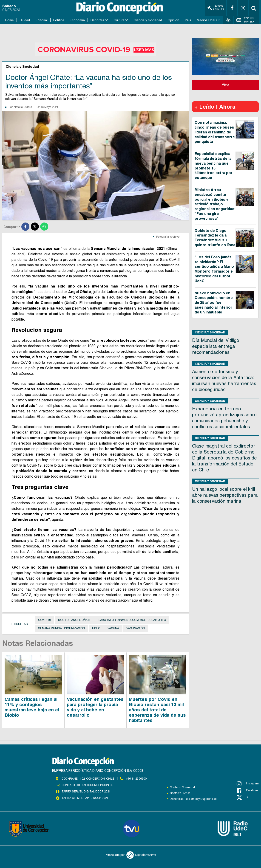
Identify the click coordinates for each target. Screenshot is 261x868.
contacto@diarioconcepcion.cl (87, 785)
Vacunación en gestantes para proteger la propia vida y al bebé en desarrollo (95, 707)
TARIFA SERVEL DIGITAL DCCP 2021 (86, 792)
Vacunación (136, 628)
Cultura (119, 20)
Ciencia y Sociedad (148, 20)
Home (9, 20)
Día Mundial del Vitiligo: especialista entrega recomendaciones (216, 346)
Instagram (248, 784)
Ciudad (25, 20)
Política (59, 20)
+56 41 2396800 (136, 779)
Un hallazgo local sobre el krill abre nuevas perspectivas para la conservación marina (225, 495)
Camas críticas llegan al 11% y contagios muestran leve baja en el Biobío (32, 707)
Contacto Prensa (180, 793)
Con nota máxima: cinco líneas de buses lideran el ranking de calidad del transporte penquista (215, 132)
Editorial (42, 20)
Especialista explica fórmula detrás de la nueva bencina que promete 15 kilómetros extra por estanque (214, 166)
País (188, 20)
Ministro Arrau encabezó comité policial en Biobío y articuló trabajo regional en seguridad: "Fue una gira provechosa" (215, 204)
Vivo (225, 85)
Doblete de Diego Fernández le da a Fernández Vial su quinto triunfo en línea (215, 238)
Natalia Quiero (23, 107)
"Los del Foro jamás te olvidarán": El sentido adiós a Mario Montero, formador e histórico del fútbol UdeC (214, 269)
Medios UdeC (207, 20)
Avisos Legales (216, 8)
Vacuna (113, 628)
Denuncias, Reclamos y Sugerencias (193, 799)
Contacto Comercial (182, 787)
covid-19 (44, 620)
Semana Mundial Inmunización (61, 628)
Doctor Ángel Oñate (75, 620)
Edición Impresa (245, 20)
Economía (77, 20)
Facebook (247, 791)
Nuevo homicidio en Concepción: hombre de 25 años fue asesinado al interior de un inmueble (214, 303)
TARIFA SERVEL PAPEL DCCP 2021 (85, 798)
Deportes (97, 20)
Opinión (173, 20)
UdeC (96, 628)
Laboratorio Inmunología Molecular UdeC (132, 620)
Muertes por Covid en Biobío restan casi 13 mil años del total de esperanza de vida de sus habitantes (157, 710)
